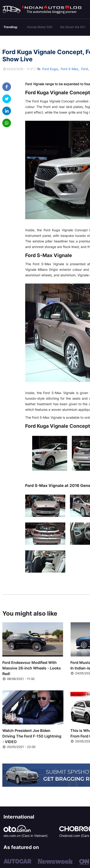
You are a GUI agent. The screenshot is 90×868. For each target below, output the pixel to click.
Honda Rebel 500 (40, 27)
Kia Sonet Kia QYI (73, 27)
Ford (85, 69)
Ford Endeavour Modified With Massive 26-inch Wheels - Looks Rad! (32, 668)
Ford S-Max (69, 69)
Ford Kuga (50, 69)
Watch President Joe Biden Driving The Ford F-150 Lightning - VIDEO (32, 736)
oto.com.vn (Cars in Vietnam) (26, 836)
